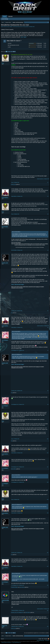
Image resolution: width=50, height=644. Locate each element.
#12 (48, 467)
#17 (48, 566)
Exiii (12, 313)
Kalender (10, 16)
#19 (48, 610)
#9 (48, 404)
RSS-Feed (48, 639)
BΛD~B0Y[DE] (5, 227)
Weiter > (14, 52)
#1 (48, 182)
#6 (48, 327)
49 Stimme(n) (39, 43)
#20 (48, 626)
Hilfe (43, 639)
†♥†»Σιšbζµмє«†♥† (5, 341)
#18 (48, 585)
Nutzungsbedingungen (41, 640)
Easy (24, 27)
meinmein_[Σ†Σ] (14, 613)
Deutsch (2, 639)
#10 (48, 439)
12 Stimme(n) (39, 45)
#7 (48, 350)
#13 (48, 482)
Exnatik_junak (13, 184)
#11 (48, 453)
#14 (48, 499)
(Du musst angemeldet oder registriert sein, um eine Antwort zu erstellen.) (37, 633)
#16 (48, 553)
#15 (48, 513)
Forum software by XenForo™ (30, 641)
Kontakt (40, 639)
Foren (5, 17)
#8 (48, 391)
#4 (48, 250)
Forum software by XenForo (10, 641)
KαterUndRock (5, 198)
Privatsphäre (47, 640)
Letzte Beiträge (5, 19)
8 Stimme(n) (39, 47)
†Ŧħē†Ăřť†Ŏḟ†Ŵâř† (14, 587)
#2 (48, 196)
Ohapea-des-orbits (5, 626)
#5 (48, 311)
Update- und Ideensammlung (15, 27)
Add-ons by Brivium (11, 642)
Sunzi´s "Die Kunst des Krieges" (18, 285)
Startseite (46, 639)
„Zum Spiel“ (24, 37)
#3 (48, 214)
